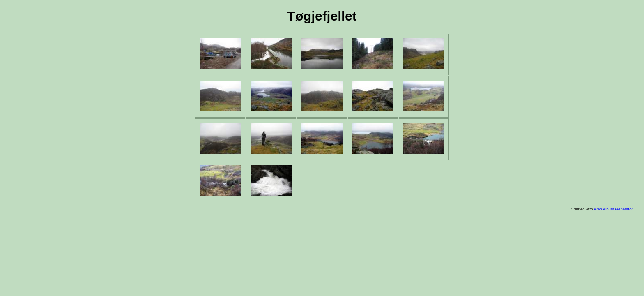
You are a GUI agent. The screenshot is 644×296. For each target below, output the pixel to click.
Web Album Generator (613, 209)
